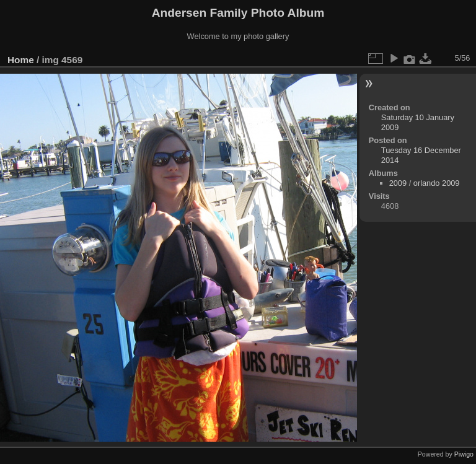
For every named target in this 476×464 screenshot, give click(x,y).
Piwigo (464, 454)
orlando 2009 (437, 183)
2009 (398, 183)
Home (21, 60)
